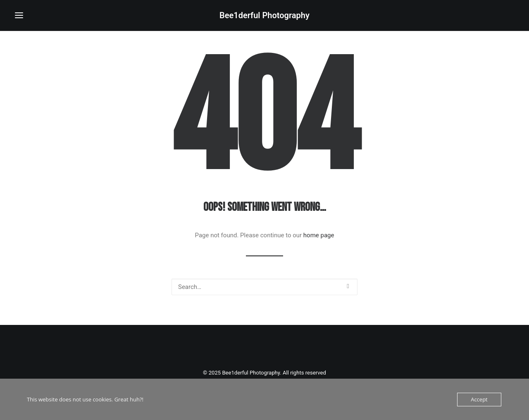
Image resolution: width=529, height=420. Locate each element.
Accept (479, 399)
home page (319, 235)
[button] (19, 15)
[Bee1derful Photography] (264, 15)
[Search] (264, 287)
